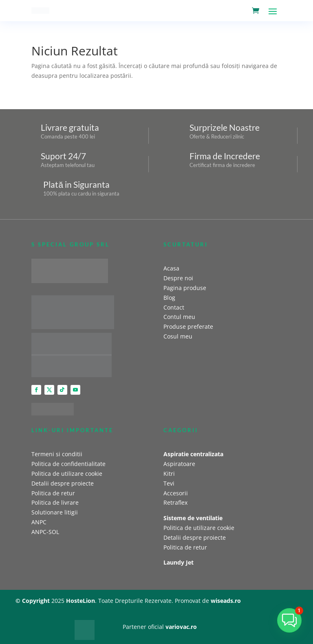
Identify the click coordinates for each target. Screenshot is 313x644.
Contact (174, 307)
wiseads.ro (226, 601)
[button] (289, 620)
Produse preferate (188, 326)
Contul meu (179, 317)
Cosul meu (178, 336)
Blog (169, 298)
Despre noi (178, 278)
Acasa (171, 268)
